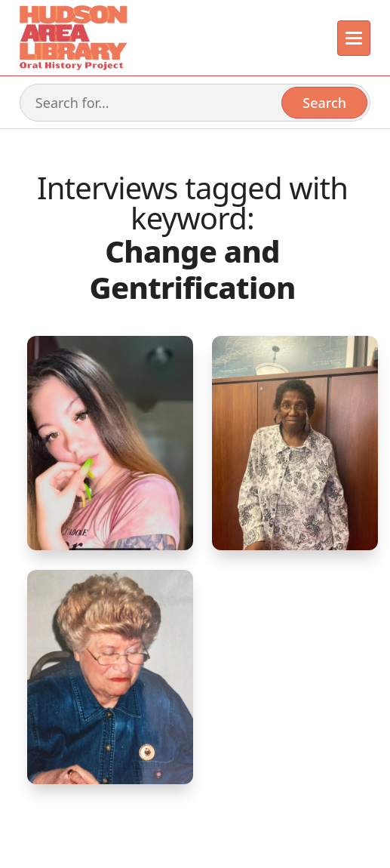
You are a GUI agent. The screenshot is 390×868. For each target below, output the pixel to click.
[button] (354, 38)
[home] (72, 38)
